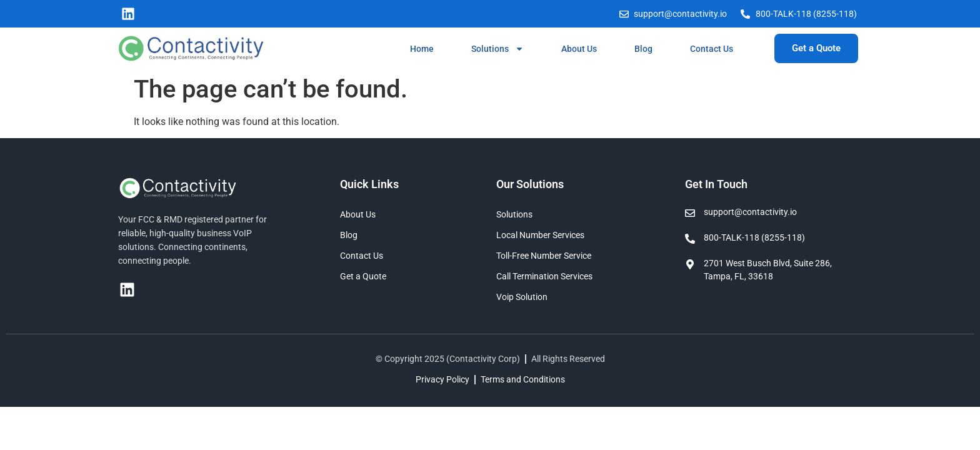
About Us (579, 49)
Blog (643, 49)
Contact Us (712, 49)
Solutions (497, 49)
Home (422, 49)
